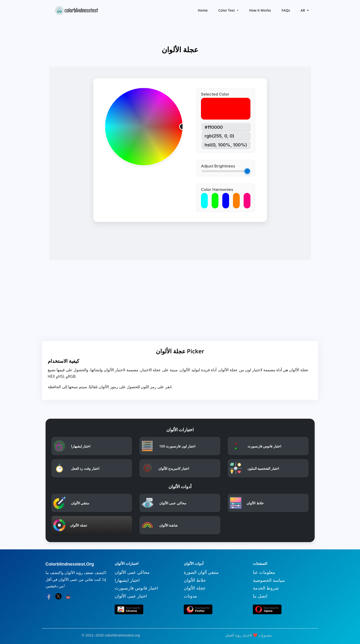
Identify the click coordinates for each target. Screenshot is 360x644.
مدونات (190, 596)
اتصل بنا (260, 596)
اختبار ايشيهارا (127, 580)
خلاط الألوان (195, 580)
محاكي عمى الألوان (132, 572)
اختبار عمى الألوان (131, 596)
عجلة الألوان (195, 588)
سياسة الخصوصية (269, 580)
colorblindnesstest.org (122, 635)
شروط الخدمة (266, 588)
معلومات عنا (264, 572)
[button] (304, 10)
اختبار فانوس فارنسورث (136, 588)
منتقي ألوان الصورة (201, 572)
